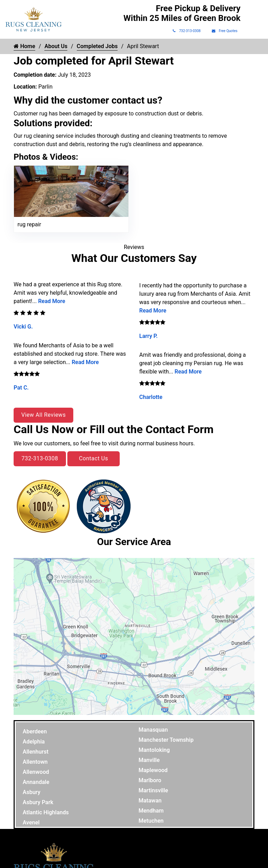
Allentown (35, 762)
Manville (149, 760)
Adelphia (34, 742)
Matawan (150, 801)
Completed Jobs (97, 46)
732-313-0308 (187, 31)
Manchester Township (166, 740)
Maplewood (153, 770)
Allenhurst (36, 752)
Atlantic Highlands (46, 812)
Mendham (151, 811)
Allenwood (36, 772)
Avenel (31, 822)
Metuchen (151, 821)
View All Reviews (43, 415)
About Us (56, 46)
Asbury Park (38, 802)
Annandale (36, 782)
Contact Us (94, 458)
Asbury (32, 792)
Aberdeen (35, 731)
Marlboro (150, 780)
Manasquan (153, 730)
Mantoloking (154, 750)
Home (24, 46)
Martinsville (153, 790)
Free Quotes (225, 31)
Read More (52, 301)
